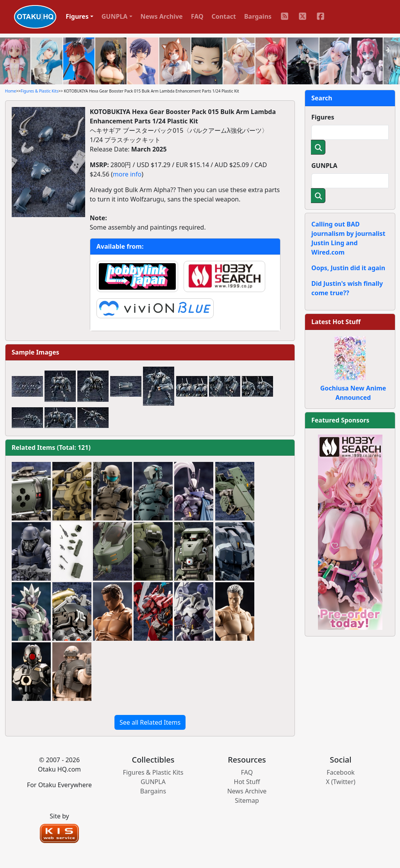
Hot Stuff (247, 782)
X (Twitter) (341, 782)
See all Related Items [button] (150, 722)
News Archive (162, 16)
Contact (224, 16)
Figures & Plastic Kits (40, 91)
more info (127, 174)
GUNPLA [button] (115, 16)
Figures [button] (77, 16)
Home (11, 91)
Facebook (341, 772)
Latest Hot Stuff (336, 322)
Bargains (258, 16)
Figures (323, 117)
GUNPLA (324, 166)
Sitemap (247, 800)
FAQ (197, 16)
